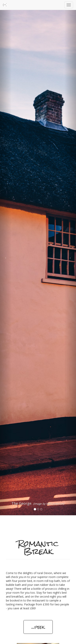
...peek (38, 627)
